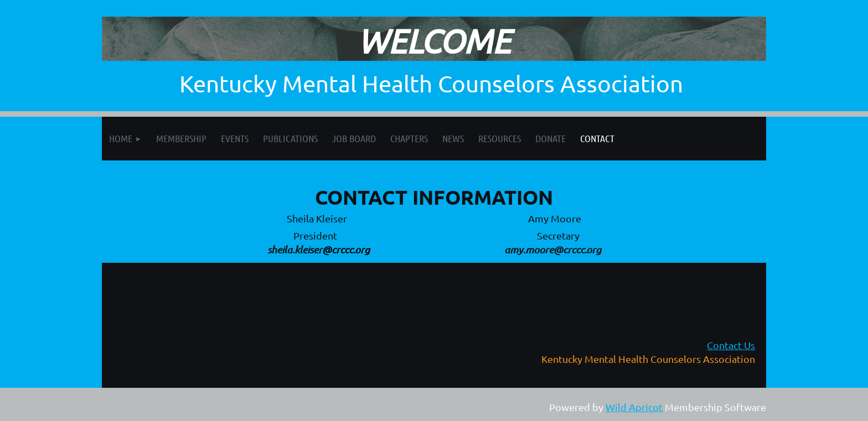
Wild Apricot (634, 407)
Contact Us (731, 345)
